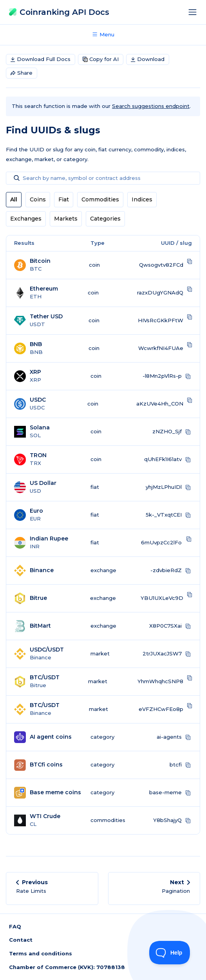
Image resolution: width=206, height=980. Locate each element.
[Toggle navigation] (195, 12)
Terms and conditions (41, 953)
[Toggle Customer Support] (170, 953)
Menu (103, 34)
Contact (21, 940)
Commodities (100, 199)
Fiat (64, 199)
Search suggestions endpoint (151, 106)
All (14, 199)
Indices (142, 199)
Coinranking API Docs (59, 12)
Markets (66, 219)
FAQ (15, 926)
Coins (38, 199)
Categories (105, 219)
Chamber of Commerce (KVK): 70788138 (67, 967)
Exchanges (26, 219)
